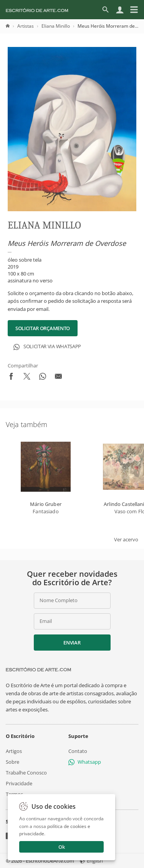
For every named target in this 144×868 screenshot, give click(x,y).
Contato (78, 751)
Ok (62, 847)
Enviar (72, 643)
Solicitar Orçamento (43, 328)
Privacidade (19, 783)
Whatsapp (85, 762)
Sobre (12, 762)
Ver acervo (126, 539)
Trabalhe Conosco (26, 773)
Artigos (14, 751)
